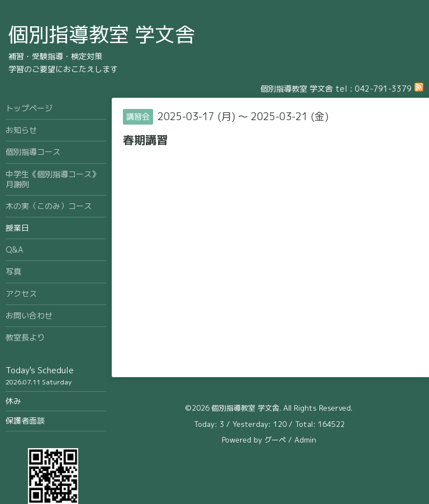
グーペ (275, 440)
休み (13, 401)
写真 (13, 271)
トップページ (29, 108)
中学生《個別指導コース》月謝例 (53, 179)
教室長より (25, 337)
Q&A (15, 249)
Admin (305, 440)
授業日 (17, 228)
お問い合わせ (29, 315)
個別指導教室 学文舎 (102, 34)
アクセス (21, 294)
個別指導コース (33, 152)
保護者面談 (25, 420)
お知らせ (21, 130)
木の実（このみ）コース (49, 206)
